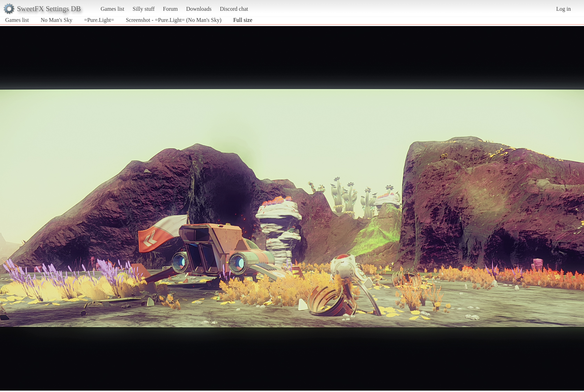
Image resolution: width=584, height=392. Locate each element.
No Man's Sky (56, 20)
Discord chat (234, 9)
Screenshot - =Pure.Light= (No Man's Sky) (174, 20)
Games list (113, 9)
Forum (171, 9)
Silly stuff (144, 9)
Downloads (199, 9)
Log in (563, 9)
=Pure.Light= (99, 20)
